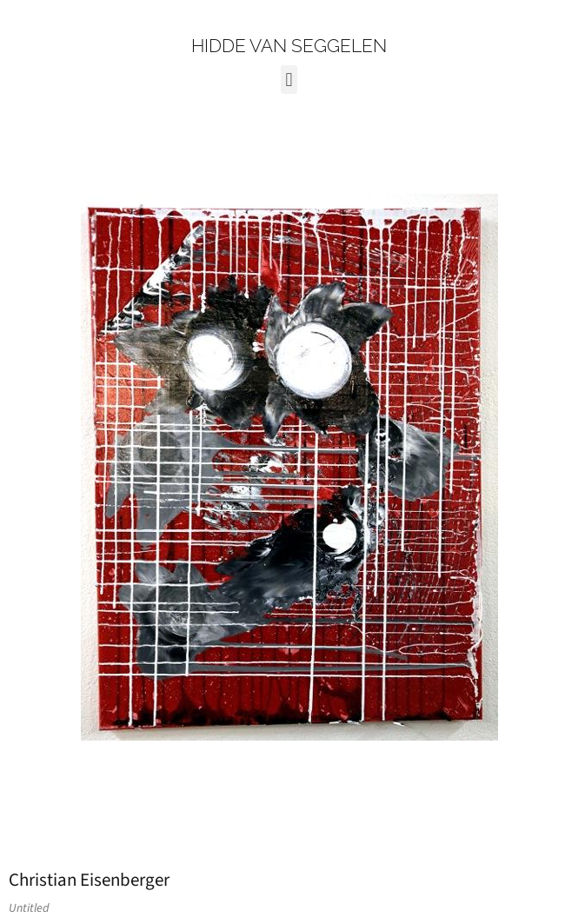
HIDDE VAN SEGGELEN (289, 46)
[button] (289, 80)
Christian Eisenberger (89, 880)
